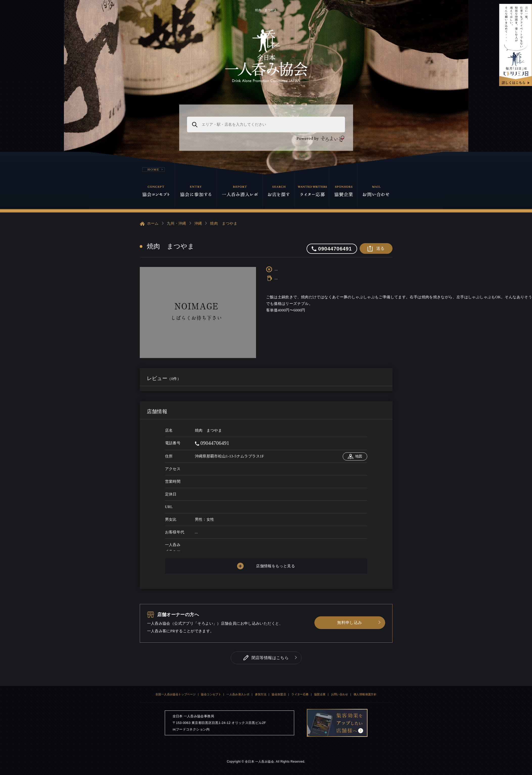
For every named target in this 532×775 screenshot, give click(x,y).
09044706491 (212, 443)
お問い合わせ (340, 694)
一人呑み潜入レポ (238, 694)
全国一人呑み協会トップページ (176, 694)
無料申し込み (350, 623)
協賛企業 (320, 694)
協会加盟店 (279, 694)
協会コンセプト (211, 694)
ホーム (149, 224)
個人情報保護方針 (365, 694)
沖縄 (198, 223)
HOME (154, 169)
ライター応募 (300, 694)
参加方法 (261, 694)
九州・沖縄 (177, 223)
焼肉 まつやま (224, 223)
